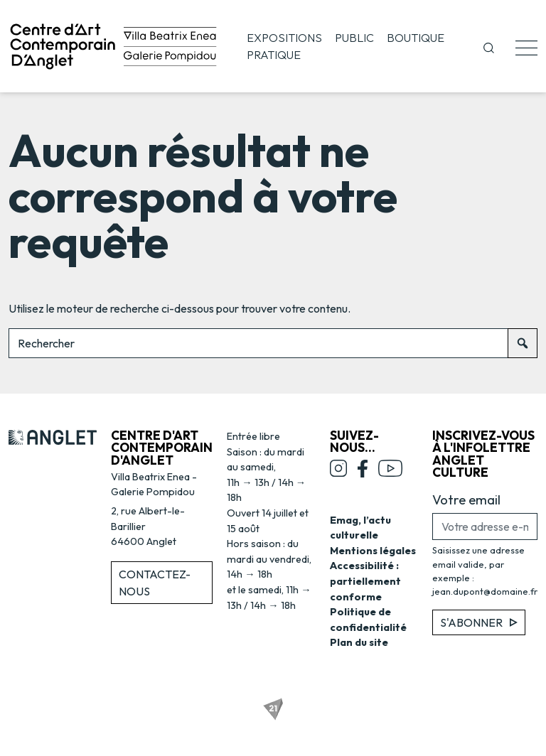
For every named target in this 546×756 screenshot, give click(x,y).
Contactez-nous (155, 583)
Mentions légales (373, 551)
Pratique (274, 55)
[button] (489, 46)
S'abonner (479, 622)
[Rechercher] (523, 343)
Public (354, 38)
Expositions (284, 38)
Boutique (416, 38)
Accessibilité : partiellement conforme (365, 581)
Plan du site (359, 642)
